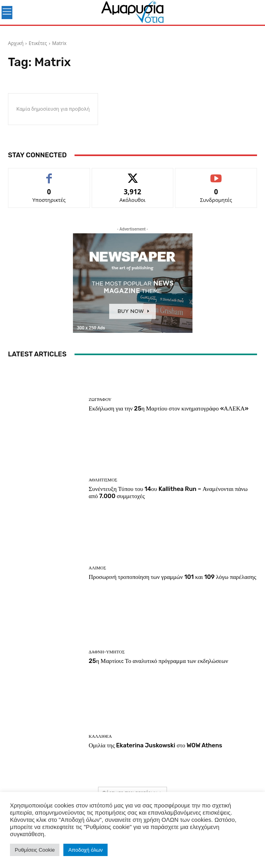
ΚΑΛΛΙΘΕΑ (100, 736)
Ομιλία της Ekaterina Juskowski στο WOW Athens (156, 745)
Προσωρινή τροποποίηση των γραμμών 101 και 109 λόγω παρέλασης (173, 577)
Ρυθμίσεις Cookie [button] (35, 850)
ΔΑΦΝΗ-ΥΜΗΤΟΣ (107, 652)
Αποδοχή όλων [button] (85, 850)
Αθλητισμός (103, 480)
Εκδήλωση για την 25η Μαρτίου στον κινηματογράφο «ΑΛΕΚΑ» (169, 409)
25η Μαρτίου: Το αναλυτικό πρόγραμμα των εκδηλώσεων (159, 661)
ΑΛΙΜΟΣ (98, 568)
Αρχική (16, 43)
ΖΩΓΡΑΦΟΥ (100, 400)
